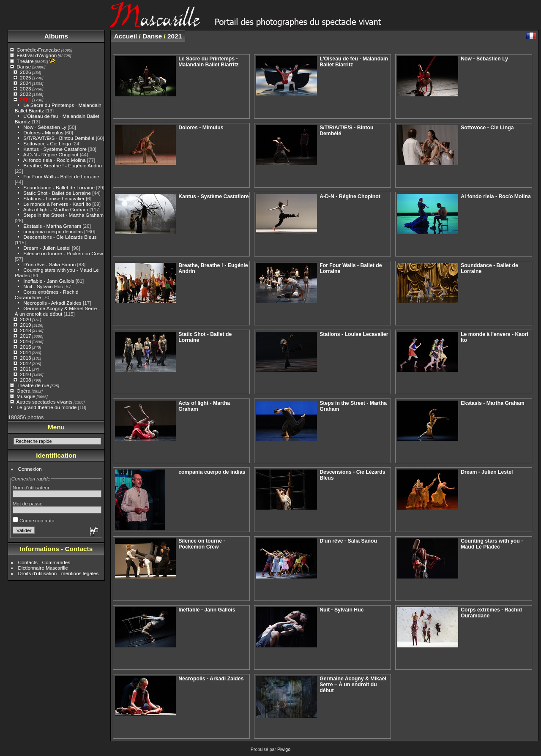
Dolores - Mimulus (43, 132)
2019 (25, 325)
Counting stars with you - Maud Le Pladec (492, 544)
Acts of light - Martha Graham (56, 209)
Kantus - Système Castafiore (55, 149)
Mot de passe (28, 504)
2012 (25, 363)
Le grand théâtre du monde (46, 407)
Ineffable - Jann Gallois (49, 281)
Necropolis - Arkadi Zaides (52, 303)
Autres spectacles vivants (45, 402)
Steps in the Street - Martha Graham (63, 215)
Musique (26, 396)
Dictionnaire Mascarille (43, 568)
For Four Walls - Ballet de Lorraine (61, 176)
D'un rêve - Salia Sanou (49, 264)
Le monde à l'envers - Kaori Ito (57, 204)
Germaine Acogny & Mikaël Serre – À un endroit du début (58, 311)
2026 (25, 72)
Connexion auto (34, 520)
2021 (25, 100)
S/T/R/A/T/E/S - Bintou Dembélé (59, 138)
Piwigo (284, 749)
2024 (25, 83)
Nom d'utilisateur (31, 487)
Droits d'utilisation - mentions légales (59, 573)
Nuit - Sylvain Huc (43, 286)
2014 (25, 352)
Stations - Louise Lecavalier (54, 198)
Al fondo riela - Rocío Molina (55, 160)
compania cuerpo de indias (54, 231)
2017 (25, 336)
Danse (24, 67)
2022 (25, 94)
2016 (25, 341)
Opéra (23, 391)
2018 (25, 330)
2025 (25, 78)
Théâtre (25, 61)
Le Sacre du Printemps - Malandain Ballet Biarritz (208, 62)
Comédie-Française (38, 50)
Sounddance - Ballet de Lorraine (59, 187)
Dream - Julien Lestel (47, 248)
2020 (25, 319)
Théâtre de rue (33, 385)
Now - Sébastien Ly (45, 127)
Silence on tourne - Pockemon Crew (63, 253)
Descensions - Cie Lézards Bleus (60, 237)
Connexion (30, 469)
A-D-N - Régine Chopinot (51, 154)
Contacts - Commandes (44, 562)
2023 (25, 89)
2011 (25, 369)
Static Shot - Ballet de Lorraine (57, 193)
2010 (25, 374)
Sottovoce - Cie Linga (47, 143)
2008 (25, 380)
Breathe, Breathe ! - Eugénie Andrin (63, 165)
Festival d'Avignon (37, 55)
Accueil (126, 36)
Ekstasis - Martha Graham (52, 226)
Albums (56, 36)
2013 (25, 358)
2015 (25, 347)
